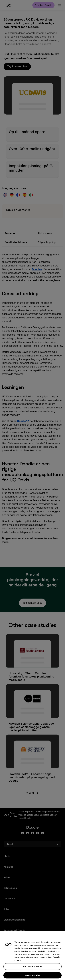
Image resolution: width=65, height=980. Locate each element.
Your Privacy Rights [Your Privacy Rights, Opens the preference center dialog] (33, 970)
